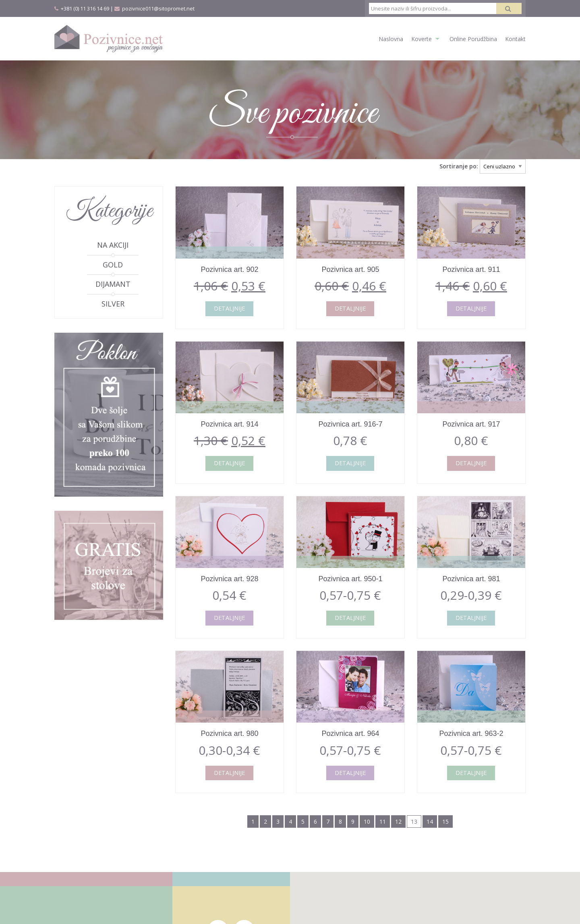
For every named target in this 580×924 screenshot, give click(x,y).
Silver (113, 304)
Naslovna (391, 39)
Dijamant (113, 284)
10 (367, 821)
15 (445, 821)
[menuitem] (387, 38)
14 (430, 821)
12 (398, 821)
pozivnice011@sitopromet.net (158, 8)
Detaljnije (229, 308)
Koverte (422, 39)
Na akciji (113, 245)
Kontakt (515, 39)
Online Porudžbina (473, 39)
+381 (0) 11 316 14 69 (85, 8)
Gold (113, 265)
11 (383, 821)
